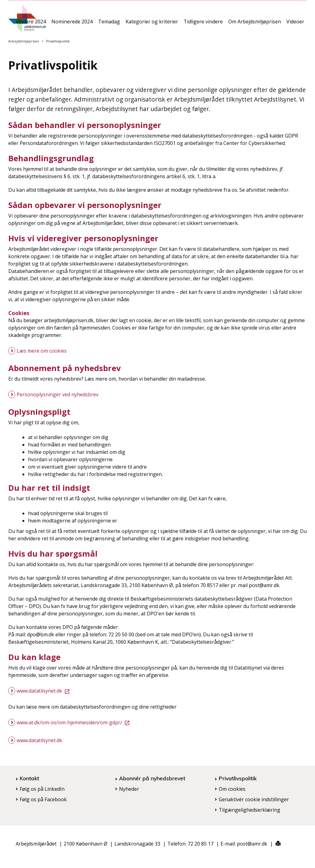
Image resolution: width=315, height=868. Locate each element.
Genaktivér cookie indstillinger (254, 799)
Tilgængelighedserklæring (249, 810)
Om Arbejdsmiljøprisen (255, 24)
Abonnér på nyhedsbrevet (152, 778)
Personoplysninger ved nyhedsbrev (58, 394)
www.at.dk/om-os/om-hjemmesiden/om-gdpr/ (74, 722)
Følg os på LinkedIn (42, 789)
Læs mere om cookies (42, 351)
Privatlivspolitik (238, 778)
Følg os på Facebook (43, 799)
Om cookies (232, 789)
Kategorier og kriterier (152, 24)
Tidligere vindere (203, 24)
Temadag (109, 24)
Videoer (295, 24)
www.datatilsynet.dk (44, 691)
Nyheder (129, 789)
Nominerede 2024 (72, 24)
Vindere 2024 (31, 24)
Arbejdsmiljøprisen (24, 41)
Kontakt (29, 778)
